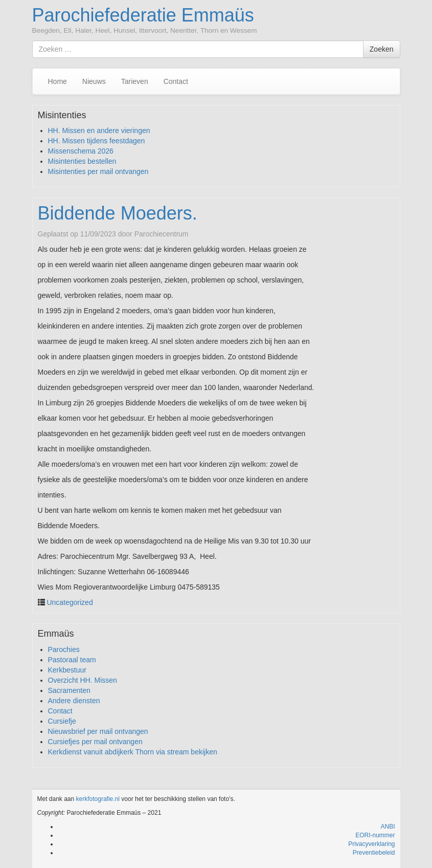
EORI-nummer (375, 835)
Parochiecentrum (162, 234)
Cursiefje (62, 721)
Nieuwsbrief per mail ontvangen (98, 731)
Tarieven (135, 81)
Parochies (64, 649)
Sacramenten (69, 690)
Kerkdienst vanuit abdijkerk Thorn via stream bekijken (133, 752)
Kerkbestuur (67, 670)
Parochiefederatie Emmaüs (143, 15)
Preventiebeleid (374, 853)
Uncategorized (70, 602)
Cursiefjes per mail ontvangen (95, 742)
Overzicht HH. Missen (83, 680)
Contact (176, 81)
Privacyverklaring (371, 844)
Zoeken (382, 49)
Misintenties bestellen (82, 161)
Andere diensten (74, 701)
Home (58, 81)
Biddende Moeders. (118, 213)
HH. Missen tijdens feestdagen (97, 141)
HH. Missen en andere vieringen (99, 131)
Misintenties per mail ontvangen (98, 171)
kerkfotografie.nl (98, 799)
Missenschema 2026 (81, 151)
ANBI (388, 827)
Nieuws (94, 81)
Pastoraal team (72, 660)
